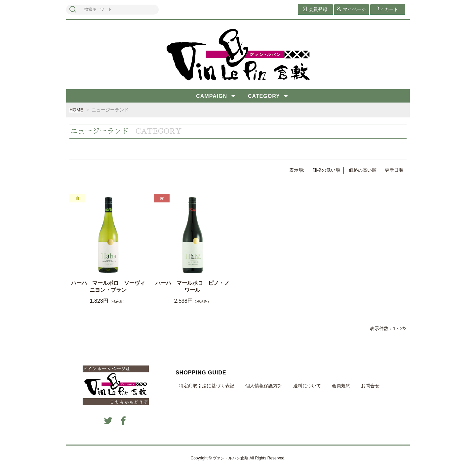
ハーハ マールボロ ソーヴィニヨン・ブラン (108, 286)
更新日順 (394, 170)
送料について (307, 386)
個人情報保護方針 (264, 386)
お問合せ (370, 386)
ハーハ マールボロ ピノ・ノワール (192, 286)
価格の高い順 (363, 170)
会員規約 (341, 386)
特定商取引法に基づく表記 (207, 386)
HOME (76, 110)
